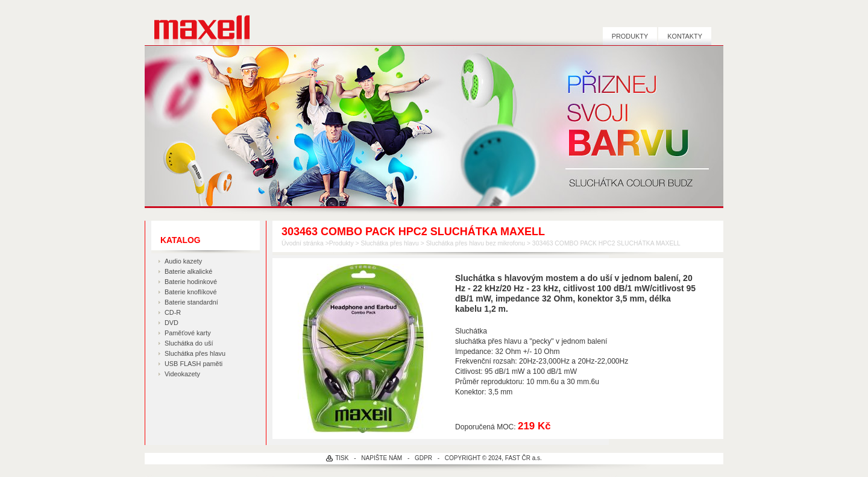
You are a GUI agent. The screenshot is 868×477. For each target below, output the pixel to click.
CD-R (173, 312)
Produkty (630, 36)
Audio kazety (183, 261)
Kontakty (685, 36)
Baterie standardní (191, 302)
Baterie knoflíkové (190, 292)
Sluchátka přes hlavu (195, 353)
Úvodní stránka (303, 243)
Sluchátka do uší (189, 343)
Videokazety (182, 374)
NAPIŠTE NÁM (382, 458)
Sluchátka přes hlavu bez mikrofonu (476, 243)
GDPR (423, 458)
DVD (171, 323)
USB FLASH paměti (193, 364)
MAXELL (197, 23)
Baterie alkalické (188, 271)
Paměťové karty (188, 333)
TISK (342, 458)
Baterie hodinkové (191, 282)
